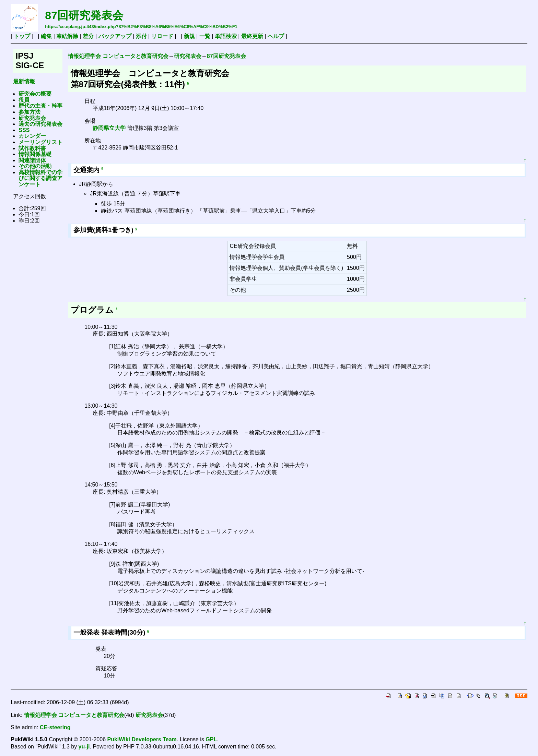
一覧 (205, 36)
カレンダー (32, 136)
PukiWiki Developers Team (142, 739)
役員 (24, 100)
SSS (24, 130)
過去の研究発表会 (40, 124)
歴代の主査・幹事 (40, 106)
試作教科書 (32, 148)
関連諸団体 (32, 160)
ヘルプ (276, 36)
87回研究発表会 (84, 15)
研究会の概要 (35, 94)
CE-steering (55, 727)
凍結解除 (67, 36)
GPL (211, 739)
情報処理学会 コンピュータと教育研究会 (118, 56)
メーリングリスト (40, 142)
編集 (46, 36)
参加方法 (30, 112)
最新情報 (24, 81)
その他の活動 (35, 166)
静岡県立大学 (109, 128)
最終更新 (252, 36)
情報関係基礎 (35, 154)
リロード (162, 36)
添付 (141, 36)
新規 (189, 36)
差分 (88, 36)
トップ (22, 36)
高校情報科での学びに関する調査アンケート (40, 178)
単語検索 (226, 36)
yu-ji (84, 747)
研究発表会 (32, 118)
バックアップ (115, 36)
